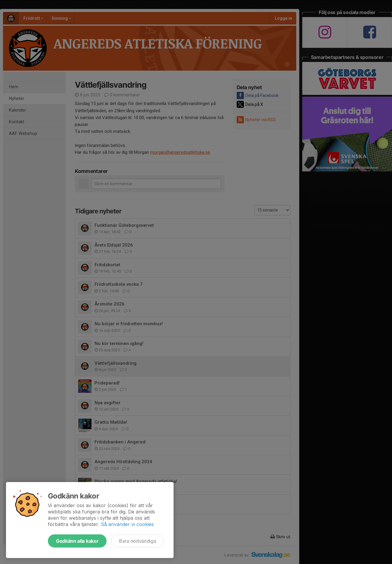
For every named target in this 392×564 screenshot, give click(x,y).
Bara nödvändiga (137, 541)
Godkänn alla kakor (77, 541)
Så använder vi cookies (127, 524)
